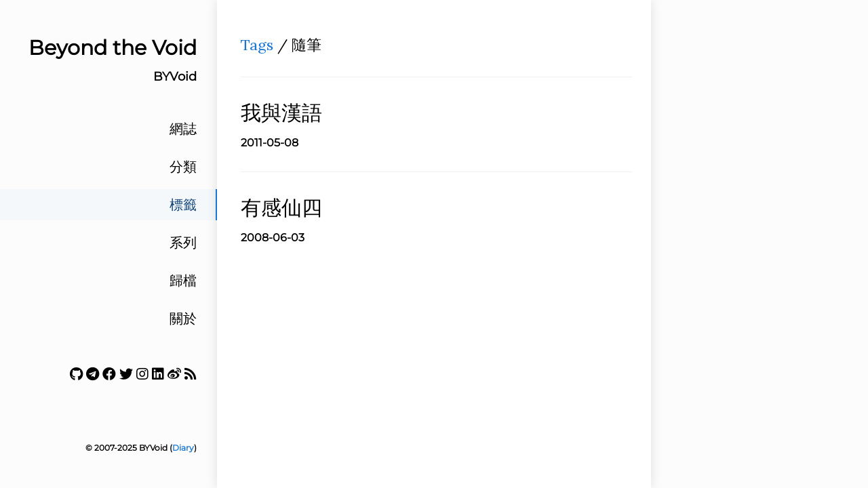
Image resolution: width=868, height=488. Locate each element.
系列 (183, 243)
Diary (183, 448)
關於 (183, 319)
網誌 (183, 129)
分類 (183, 167)
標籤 (183, 205)
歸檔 (183, 281)
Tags (257, 45)
